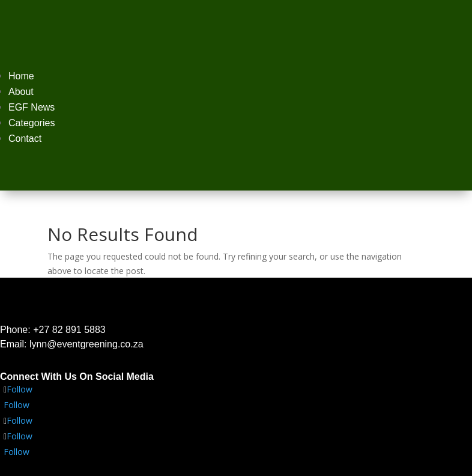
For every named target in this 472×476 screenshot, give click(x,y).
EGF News (32, 107)
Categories (32, 123)
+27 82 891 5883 (69, 330)
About (21, 92)
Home (21, 76)
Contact (25, 139)
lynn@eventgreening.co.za (86, 344)
